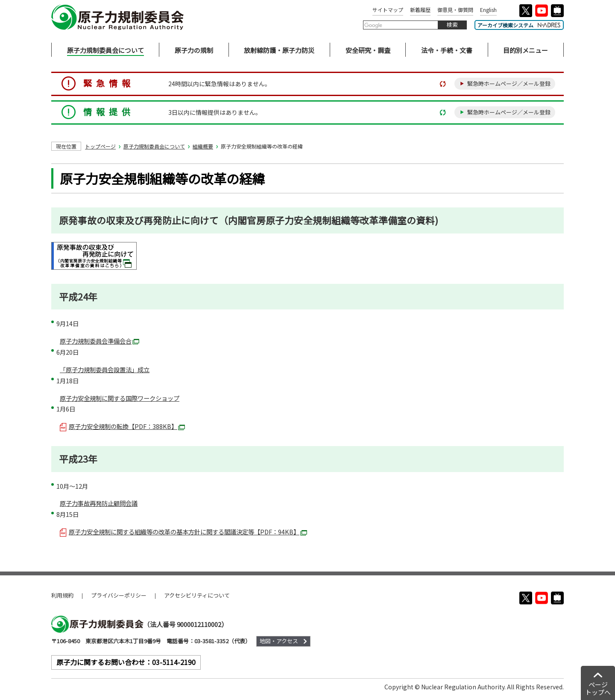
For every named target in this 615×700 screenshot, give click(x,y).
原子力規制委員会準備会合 (100, 341)
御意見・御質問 (455, 10)
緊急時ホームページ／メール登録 (509, 83)
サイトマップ (388, 10)
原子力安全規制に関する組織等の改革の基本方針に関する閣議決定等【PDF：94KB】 (183, 532)
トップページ (100, 146)
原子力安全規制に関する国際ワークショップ (120, 398)
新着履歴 (420, 10)
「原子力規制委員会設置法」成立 (105, 369)
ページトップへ (598, 688)
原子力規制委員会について (154, 146)
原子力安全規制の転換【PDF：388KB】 (122, 426)
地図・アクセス (279, 641)
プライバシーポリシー (119, 595)
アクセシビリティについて (197, 595)
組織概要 (203, 146)
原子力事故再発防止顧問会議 (99, 503)
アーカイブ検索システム (519, 25)
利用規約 (62, 595)
